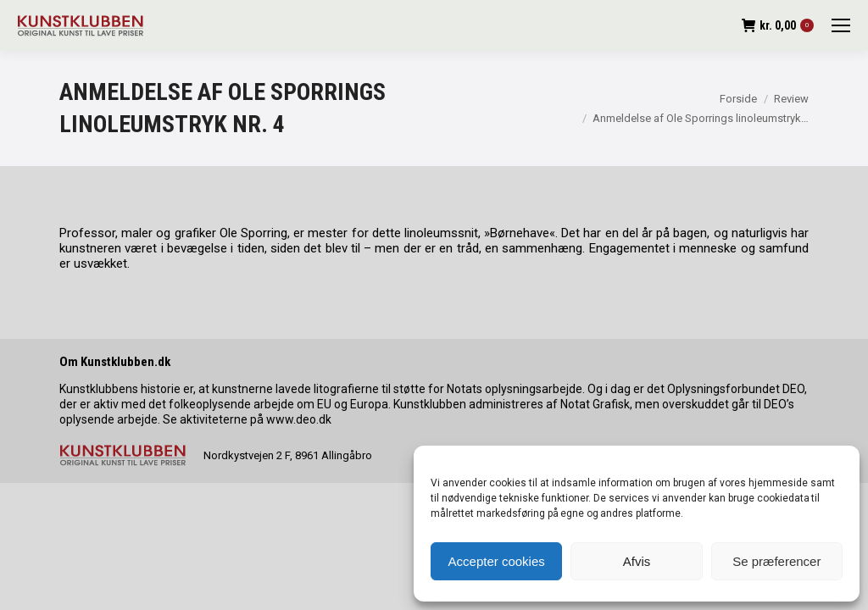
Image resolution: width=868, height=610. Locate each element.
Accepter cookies (497, 561)
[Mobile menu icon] (841, 25)
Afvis (637, 561)
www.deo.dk (299, 419)
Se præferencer (776, 561)
